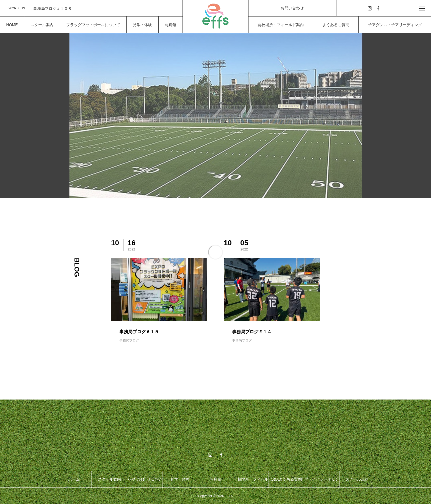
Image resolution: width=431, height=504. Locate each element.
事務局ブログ (129, 340)
